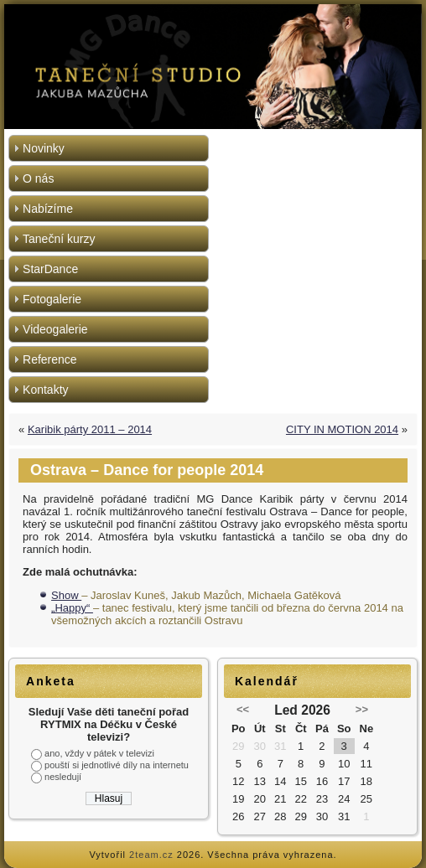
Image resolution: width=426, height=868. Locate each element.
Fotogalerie (52, 299)
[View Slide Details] (213, 67)
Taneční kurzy (59, 239)
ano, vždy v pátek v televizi (99, 753)
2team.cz (151, 855)
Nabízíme (48, 209)
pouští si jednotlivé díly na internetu (117, 765)
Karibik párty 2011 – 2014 (90, 429)
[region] (213, 67)
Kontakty (45, 390)
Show (66, 595)
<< (243, 709)
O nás (38, 178)
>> (362, 709)
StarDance (50, 269)
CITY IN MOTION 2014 (342, 429)
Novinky (44, 148)
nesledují (63, 777)
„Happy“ (72, 608)
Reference (50, 359)
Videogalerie (55, 329)
